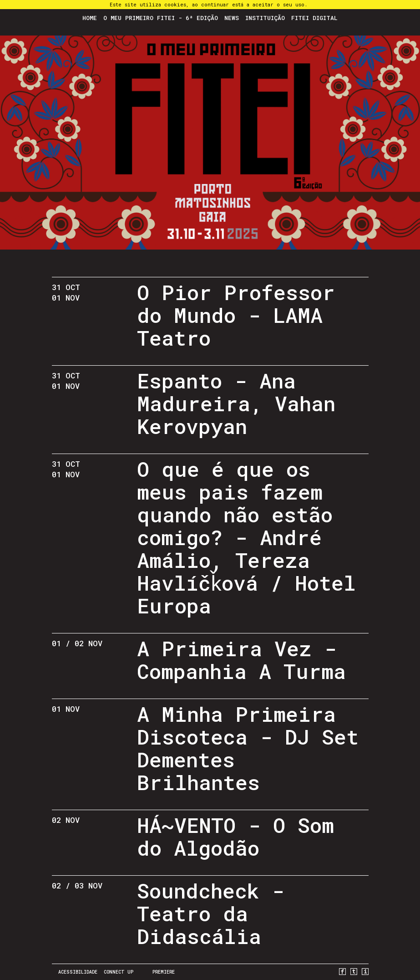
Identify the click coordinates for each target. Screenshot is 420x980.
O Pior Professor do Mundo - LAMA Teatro (236, 315)
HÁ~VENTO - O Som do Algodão (235, 836)
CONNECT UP (119, 972)
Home (90, 18)
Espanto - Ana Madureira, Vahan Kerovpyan (236, 403)
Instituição (265, 18)
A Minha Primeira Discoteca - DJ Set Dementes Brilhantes (248, 748)
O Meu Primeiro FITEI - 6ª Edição (161, 18)
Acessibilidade (78, 972)
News (232, 18)
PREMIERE (164, 972)
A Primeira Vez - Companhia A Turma (241, 660)
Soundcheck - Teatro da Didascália (211, 913)
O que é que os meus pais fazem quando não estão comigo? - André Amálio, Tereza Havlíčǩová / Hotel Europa (247, 537)
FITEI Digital (314, 18)
